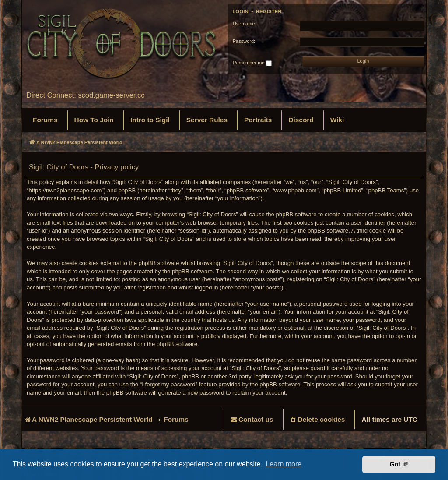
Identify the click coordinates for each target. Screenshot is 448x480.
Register (269, 11)
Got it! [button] (399, 464)
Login (240, 11)
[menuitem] (45, 120)
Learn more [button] (283, 464)
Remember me (252, 63)
